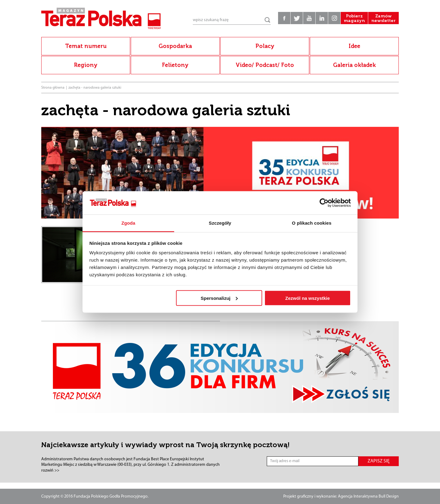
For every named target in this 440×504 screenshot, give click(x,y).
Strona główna (53, 88)
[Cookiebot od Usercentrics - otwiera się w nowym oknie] (324, 203)
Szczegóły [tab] (220, 223)
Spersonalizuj (219, 298)
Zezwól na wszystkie (307, 298)
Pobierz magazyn (354, 18)
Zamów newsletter (383, 18)
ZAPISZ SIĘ (379, 461)
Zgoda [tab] (128, 223)
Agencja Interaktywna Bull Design (368, 497)
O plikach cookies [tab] (312, 223)
